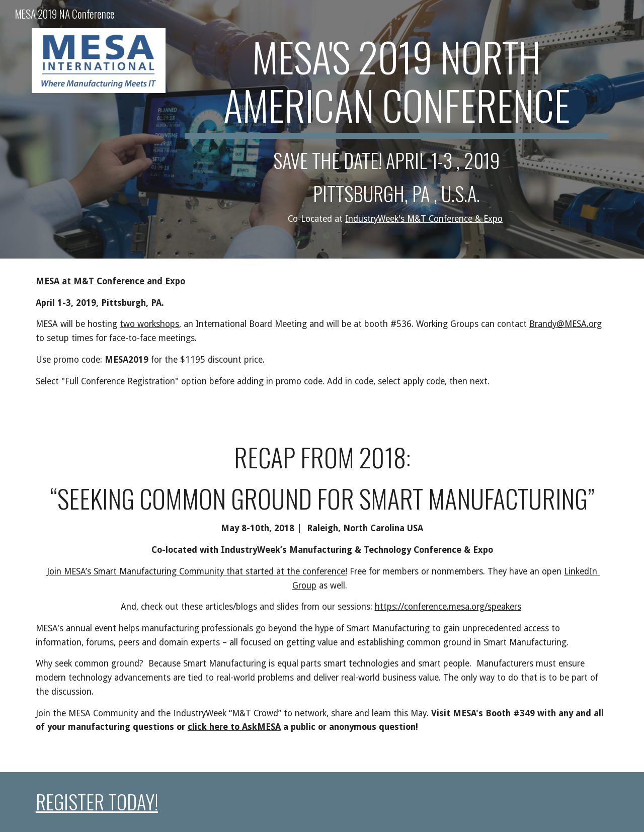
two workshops (149, 324)
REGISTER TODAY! (97, 802)
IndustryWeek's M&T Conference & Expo (424, 219)
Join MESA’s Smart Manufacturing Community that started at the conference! (197, 571)
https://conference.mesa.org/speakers (448, 607)
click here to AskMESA (234, 727)
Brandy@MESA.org (566, 324)
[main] (396, 129)
